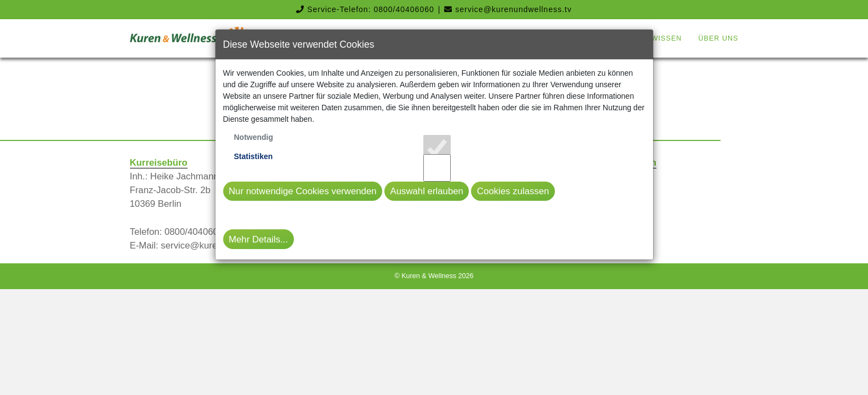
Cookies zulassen (513, 191)
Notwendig (254, 137)
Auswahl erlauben (426, 191)
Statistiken (254, 156)
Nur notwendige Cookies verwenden (303, 191)
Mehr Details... (258, 239)
